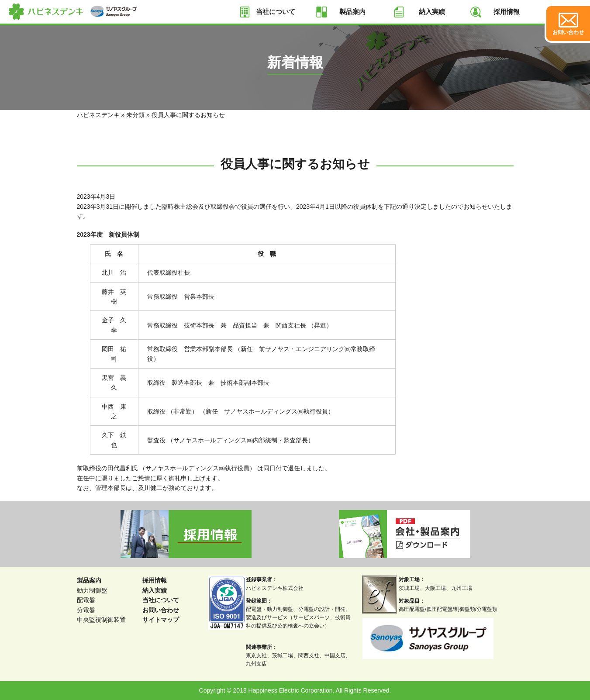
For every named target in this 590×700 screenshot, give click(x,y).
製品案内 (352, 12)
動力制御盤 (92, 590)
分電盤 (86, 610)
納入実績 (432, 12)
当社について (276, 12)
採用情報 (507, 12)
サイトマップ (161, 620)
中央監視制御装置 (101, 620)
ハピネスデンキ (98, 115)
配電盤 (86, 600)
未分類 (135, 115)
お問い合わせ (161, 610)
